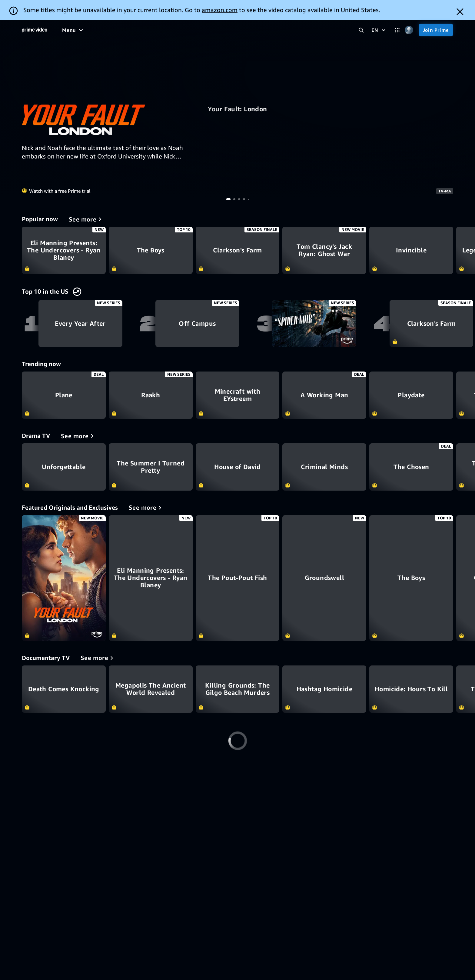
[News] (204, 30)
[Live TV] (229, 30)
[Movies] (125, 30)
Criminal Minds (324, 467)
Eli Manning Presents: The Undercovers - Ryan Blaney (64, 250)
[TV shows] (153, 30)
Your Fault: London (237, 109)
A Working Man (324, 395)
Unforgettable (64, 467)
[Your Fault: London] (64, 578)
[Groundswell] (324, 578)
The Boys (151, 250)
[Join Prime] (436, 30)
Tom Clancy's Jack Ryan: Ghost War (324, 250)
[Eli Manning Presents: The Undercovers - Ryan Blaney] (151, 578)
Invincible (411, 250)
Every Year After (80, 324)
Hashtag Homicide (324, 689)
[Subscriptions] (268, 30)
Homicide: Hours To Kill (411, 689)
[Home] (35, 30)
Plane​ (64, 395)
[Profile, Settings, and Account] (409, 30)
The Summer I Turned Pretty (151, 467)
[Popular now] (86, 219)
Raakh (151, 395)
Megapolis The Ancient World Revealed (151, 689)
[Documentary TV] (98, 658)
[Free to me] (94, 30)
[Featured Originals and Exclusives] (146, 508)
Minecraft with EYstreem (238, 395)
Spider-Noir (314, 324)
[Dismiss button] (460, 12)
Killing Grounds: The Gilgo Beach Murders (238, 689)
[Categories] (397, 30)
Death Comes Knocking (64, 689)
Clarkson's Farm (238, 250)
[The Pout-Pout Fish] (238, 578)
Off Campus (197, 324)
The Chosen (411, 467)
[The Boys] (411, 578)
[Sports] (181, 30)
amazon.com (220, 10)
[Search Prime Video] (361, 30)
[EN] (379, 30)
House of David (238, 467)
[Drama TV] (78, 436)
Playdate (411, 395)
